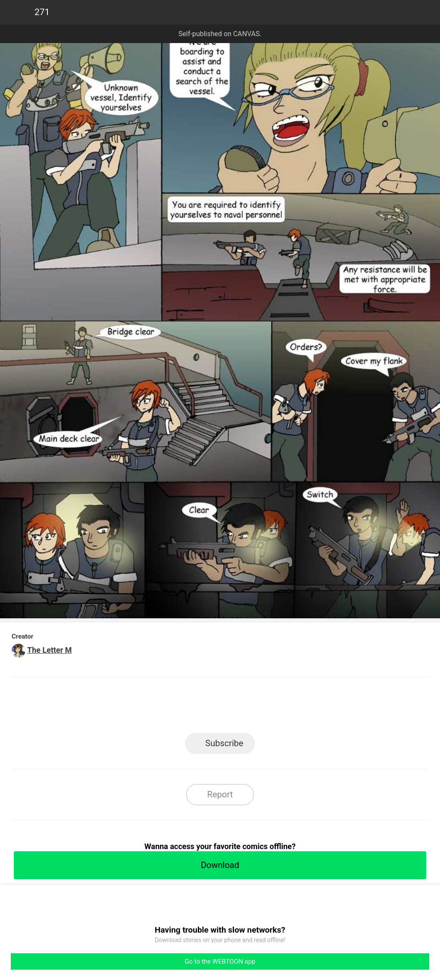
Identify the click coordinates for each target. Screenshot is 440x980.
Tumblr (259, 708)
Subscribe (224, 743)
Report (220, 794)
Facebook (181, 708)
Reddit (298, 708)
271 (42, 12)
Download (220, 865)
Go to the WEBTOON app (220, 961)
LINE (142, 708)
